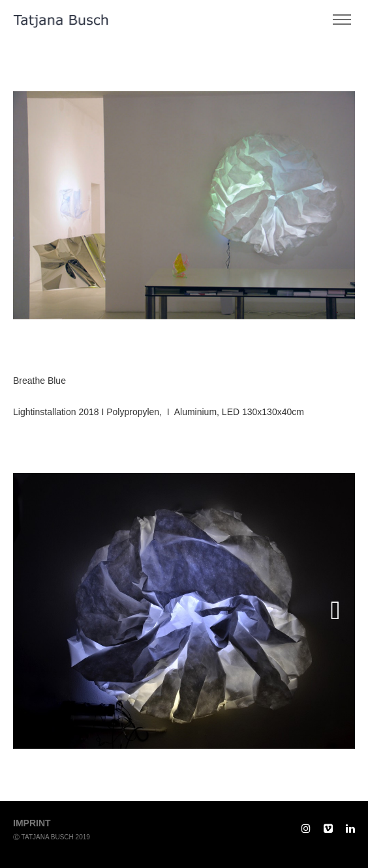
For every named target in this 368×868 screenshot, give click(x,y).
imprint (32, 823)
